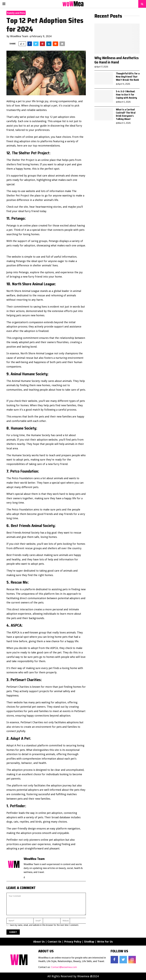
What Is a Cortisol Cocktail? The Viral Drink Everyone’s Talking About (126, 114)
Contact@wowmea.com (64, 967)
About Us (39, 942)
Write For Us (105, 942)
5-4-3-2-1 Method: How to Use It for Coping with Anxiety (126, 95)
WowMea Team (19, 36)
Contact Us (54, 942)
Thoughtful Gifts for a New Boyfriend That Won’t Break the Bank (128, 77)
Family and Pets (16, 13)
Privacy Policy (73, 942)
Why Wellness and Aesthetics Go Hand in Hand (116, 60)
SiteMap (89, 942)
